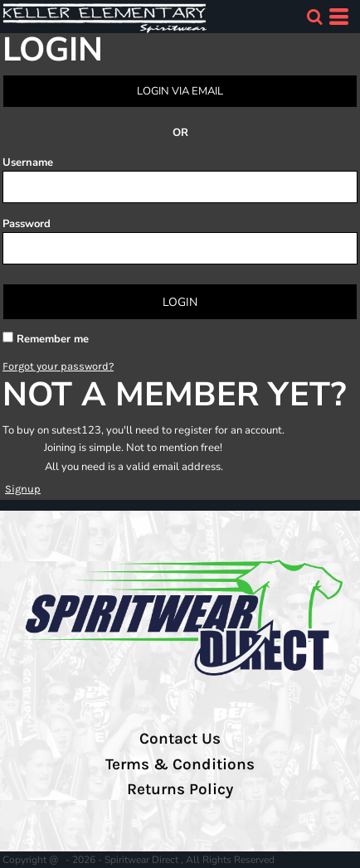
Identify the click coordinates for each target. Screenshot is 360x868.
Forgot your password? (58, 366)
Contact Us (180, 739)
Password (27, 224)
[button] (314, 17)
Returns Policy (180, 789)
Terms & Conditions (180, 764)
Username (28, 162)
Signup (23, 489)
